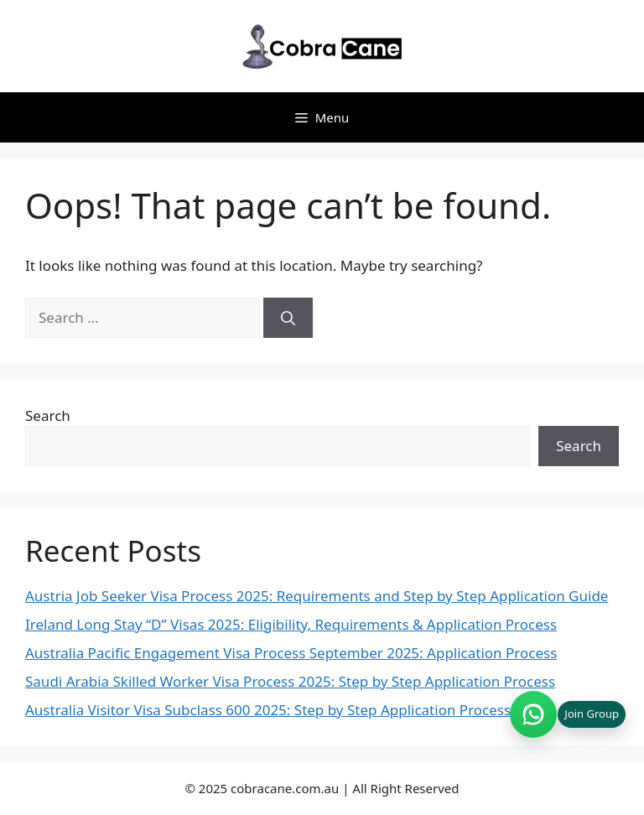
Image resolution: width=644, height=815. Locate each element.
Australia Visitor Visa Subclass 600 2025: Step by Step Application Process (268, 710)
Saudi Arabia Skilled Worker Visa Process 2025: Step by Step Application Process (290, 681)
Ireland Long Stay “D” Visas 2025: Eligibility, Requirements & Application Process (291, 624)
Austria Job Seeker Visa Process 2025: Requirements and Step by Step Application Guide (317, 596)
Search (48, 415)
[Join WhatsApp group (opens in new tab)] (568, 714)
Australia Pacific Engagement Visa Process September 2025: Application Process (291, 653)
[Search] (288, 318)
